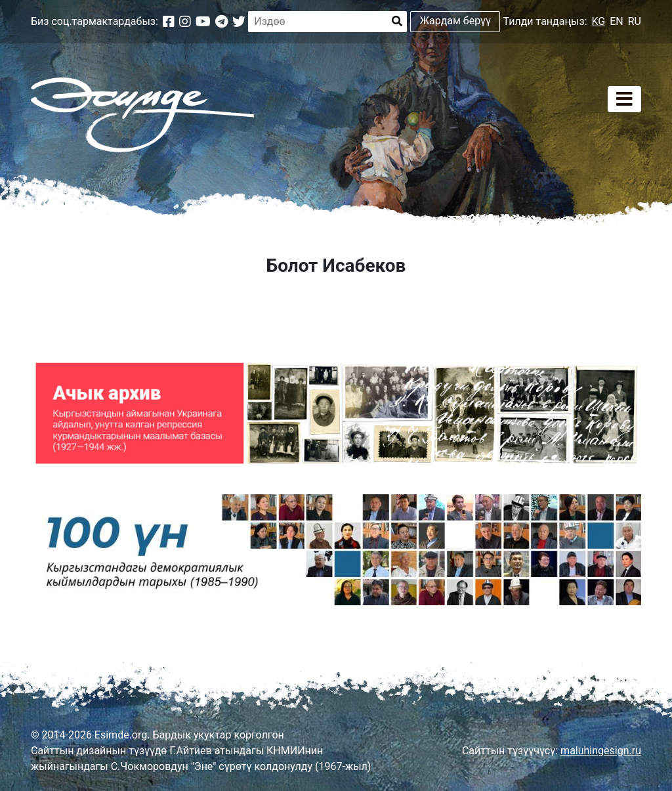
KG (599, 21)
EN (617, 21)
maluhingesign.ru (601, 751)
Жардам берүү (456, 21)
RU (635, 21)
